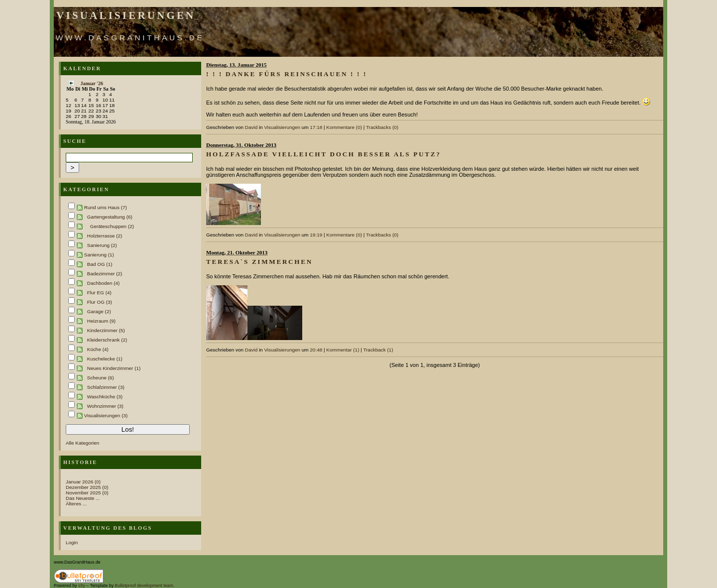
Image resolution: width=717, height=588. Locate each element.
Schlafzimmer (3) (106, 387)
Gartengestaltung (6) (110, 217)
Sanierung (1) (99, 255)
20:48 (316, 350)
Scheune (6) (101, 378)
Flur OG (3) (100, 302)
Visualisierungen (126, 15)
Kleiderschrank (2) (107, 340)
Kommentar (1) (343, 350)
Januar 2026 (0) (83, 482)
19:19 (316, 235)
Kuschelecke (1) (105, 359)
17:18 (316, 127)
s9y (82, 586)
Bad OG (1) (100, 264)
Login (72, 542)
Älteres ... (76, 504)
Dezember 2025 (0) (87, 487)
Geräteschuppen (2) (112, 226)
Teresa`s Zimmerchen (259, 262)
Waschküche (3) (105, 397)
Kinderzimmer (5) (106, 330)
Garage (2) (99, 311)
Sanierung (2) (102, 245)
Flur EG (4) (99, 293)
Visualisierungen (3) (106, 415)
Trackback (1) (378, 350)
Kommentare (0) (344, 127)
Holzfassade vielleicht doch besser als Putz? (323, 154)
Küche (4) (98, 349)
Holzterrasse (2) (105, 236)
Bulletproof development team (144, 586)
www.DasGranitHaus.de (130, 38)
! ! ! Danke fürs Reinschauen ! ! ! (287, 74)
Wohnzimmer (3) (105, 406)
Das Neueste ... (83, 498)
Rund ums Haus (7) (106, 207)
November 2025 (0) (87, 493)
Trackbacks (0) (382, 127)
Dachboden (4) (104, 283)
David (251, 127)
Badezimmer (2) (105, 274)
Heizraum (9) (101, 321)
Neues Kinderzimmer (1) (114, 368)
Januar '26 (92, 83)
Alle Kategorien (82, 443)
